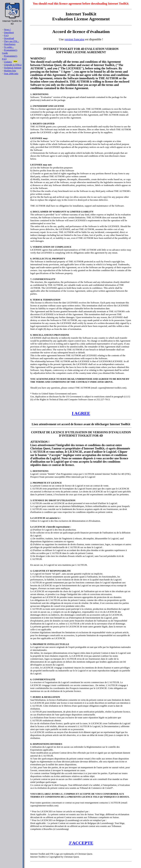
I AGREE (81, 413)
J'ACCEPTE (81, 843)
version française (74, 39)
